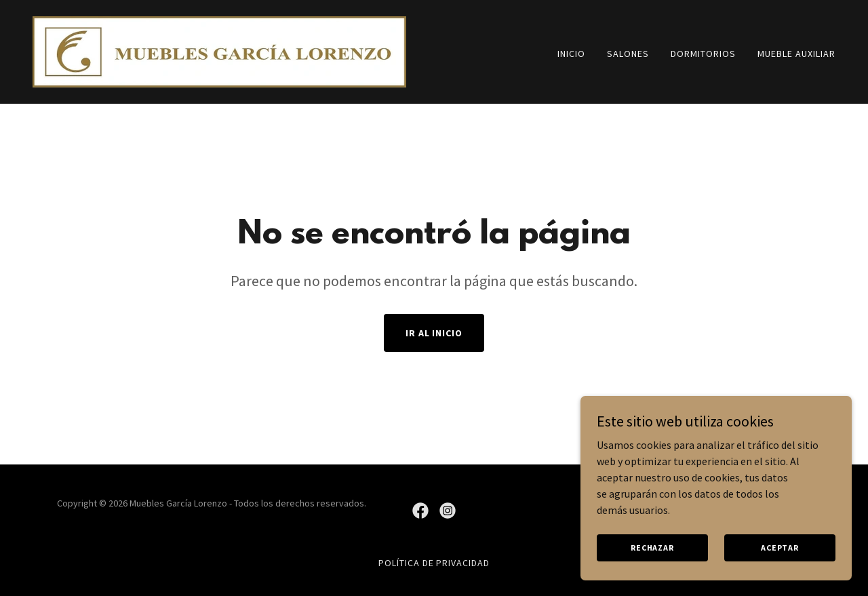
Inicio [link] (571, 54)
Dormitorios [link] (703, 54)
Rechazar (652, 566)
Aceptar (780, 566)
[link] (219, 50)
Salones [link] (628, 54)
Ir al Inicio (434, 333)
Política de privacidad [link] (434, 563)
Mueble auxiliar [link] (796, 54)
